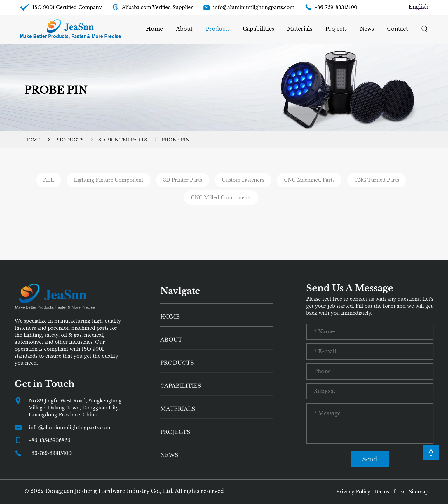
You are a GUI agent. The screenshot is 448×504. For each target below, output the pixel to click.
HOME (170, 338)
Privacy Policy (353, 492)
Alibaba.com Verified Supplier (157, 7)
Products (218, 29)
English (419, 7)
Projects (336, 29)
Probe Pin (176, 140)
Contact (398, 29)
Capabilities (258, 29)
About (184, 29)
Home (154, 29)
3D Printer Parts (123, 140)
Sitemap (419, 492)
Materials (300, 29)
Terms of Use (390, 492)
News (367, 29)
